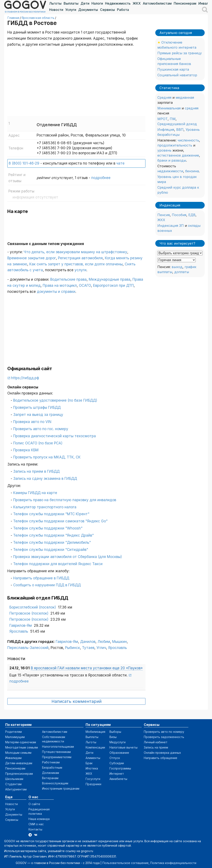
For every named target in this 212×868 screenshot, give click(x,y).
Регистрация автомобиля (80, 258)
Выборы (115, 732)
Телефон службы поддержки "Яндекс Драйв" (53, 535)
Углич (101, 648)
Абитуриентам (16, 789)
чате (120, 163)
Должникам (51, 773)
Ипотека (92, 768)
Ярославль (19, 631)
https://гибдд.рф (25, 378)
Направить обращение (161, 758)
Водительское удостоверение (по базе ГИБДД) (55, 400)
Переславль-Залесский (28, 648)
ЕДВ (192, 215)
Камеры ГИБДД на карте (35, 493)
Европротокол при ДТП (113, 285)
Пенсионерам (185, 3)
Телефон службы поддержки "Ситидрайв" (51, 550)
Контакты (35, 829)
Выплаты (71, 3)
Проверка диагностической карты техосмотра (55, 436)
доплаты (182, 272)
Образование (119, 753)
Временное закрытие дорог (32, 258)
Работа (123, 10)
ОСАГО (85, 285)
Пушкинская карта (173, 69)
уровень (164, 150)
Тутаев (88, 648)
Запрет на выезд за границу (38, 415)
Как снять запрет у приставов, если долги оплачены (76, 264)
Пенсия (164, 215)
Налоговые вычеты (123, 747)
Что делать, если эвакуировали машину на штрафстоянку (75, 252)
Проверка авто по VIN (32, 422)
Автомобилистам (157, 3)
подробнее (101, 178)
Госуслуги (93, 779)
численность (188, 140)
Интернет (117, 774)
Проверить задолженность (164, 737)
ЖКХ (137, 3)
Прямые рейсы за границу (180, 53)
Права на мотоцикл (60, 285)
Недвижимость (118, 3)
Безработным (52, 767)
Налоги (97, 3)
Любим (104, 642)
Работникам (51, 762)
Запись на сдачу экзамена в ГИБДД (45, 479)
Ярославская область (38, 18)
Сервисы (107, 10)
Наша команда (39, 819)
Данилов (88, 642)
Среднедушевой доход (177, 124)
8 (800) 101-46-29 (24, 163)
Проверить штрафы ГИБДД (37, 407)
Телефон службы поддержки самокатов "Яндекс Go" (60, 521)
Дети (85, 3)
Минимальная (169, 108)
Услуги (71, 10)
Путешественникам (56, 752)
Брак (89, 763)
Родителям (13, 732)
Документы (88, 10)
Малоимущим (15, 737)
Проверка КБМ (26, 450)
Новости (56, 10)
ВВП (180, 130)
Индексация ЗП (171, 226)
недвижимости (170, 171)
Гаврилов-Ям (21, 625)
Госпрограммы (120, 768)
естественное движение (178, 155)
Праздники (93, 784)
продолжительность (175, 145)
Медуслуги (118, 742)
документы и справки (56, 292)
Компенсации (95, 747)
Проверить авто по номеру (164, 732)
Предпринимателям (57, 757)
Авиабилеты (118, 779)
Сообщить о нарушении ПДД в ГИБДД (47, 585)
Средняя (164, 97)
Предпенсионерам (19, 774)
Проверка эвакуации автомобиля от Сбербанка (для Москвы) (67, 557)
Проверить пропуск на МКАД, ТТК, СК (47, 457)
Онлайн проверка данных (162, 753)
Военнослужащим (55, 783)
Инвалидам (13, 758)
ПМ (173, 119)
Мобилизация (95, 732)
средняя (192, 108)
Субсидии (117, 763)
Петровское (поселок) (29, 613)
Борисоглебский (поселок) (33, 607)
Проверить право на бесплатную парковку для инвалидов (65, 500)
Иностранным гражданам (61, 788)
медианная (185, 97)
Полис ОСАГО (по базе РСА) (38, 443)
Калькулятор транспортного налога (45, 507)
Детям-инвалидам (19, 763)
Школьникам (14, 779)
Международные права (110, 279)
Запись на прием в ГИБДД (36, 471)
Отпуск (115, 758)
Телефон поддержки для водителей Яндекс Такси (58, 564)
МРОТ (163, 119)
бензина (192, 171)
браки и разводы (172, 160)
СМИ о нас (36, 824)
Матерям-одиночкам (21, 742)
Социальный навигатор (177, 75)
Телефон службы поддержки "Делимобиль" (52, 542)
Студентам (13, 784)
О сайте (34, 804)
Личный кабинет (156, 742)
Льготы (55, 3)
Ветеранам (50, 778)
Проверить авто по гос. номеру (41, 429)
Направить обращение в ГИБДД (41, 578)
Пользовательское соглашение (125, 863)
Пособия (179, 215)
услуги (80, 270)
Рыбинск (73, 648)
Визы (113, 737)
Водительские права (68, 279)
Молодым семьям (18, 753)
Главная (13, 18)
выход (177, 267)
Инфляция (166, 130)
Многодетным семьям (22, 747)
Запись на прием (156, 747)
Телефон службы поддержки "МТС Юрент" (51, 514)
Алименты (93, 758)
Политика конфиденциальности (173, 863)
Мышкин (119, 642)
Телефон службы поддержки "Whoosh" (48, 528)
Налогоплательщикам (58, 747)
